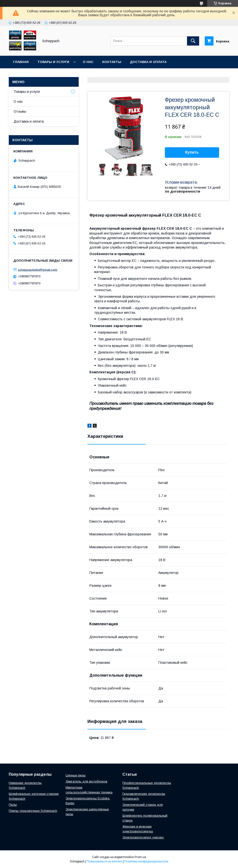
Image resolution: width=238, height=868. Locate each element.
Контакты (112, 62)
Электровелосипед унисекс (143, 837)
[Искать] (193, 41)
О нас (88, 62)
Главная (21, 62)
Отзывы (20, 111)
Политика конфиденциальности (146, 861)
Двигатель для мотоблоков (86, 781)
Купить (192, 152)
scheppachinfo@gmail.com (38, 270)
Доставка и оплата (148, 62)
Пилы (13, 805)
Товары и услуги (53, 62)
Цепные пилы (76, 775)
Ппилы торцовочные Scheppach (33, 811)
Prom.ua (140, 857)
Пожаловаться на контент (104, 861)
